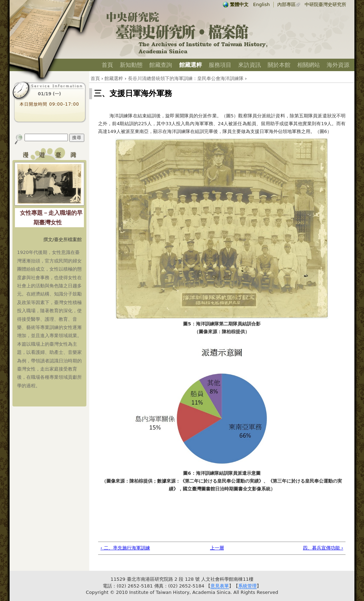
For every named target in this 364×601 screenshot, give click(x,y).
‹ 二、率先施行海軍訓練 (125, 548)
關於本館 (279, 65)
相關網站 (309, 65)
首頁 (107, 65)
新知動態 (131, 65)
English (261, 4)
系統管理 (247, 586)
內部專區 (287, 4)
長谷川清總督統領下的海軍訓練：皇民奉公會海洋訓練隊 (186, 78)
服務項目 (220, 65)
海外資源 (338, 65)
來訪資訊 (250, 65)
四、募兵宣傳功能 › (323, 548)
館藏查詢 (161, 65)
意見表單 (220, 586)
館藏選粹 (191, 65)
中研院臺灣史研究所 (325, 4)
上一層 (217, 548)
